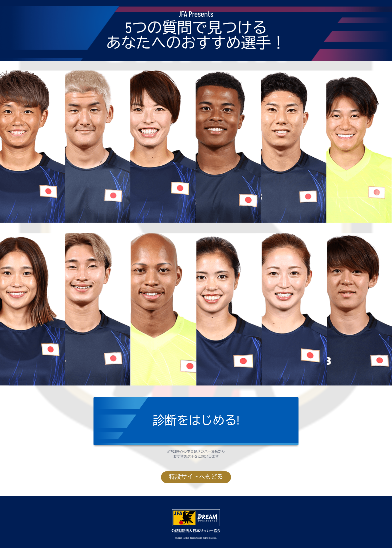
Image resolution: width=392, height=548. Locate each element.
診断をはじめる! (196, 421)
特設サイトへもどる (196, 477)
